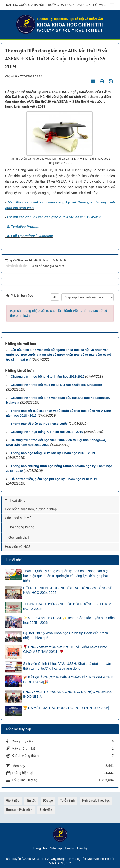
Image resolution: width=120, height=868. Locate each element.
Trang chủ (40, 848)
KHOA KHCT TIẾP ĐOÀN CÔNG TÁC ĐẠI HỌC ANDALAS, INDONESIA (68, 694)
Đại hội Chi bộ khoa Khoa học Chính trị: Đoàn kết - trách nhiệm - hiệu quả (66, 635)
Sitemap (56, 848)
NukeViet (93, 859)
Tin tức (31, 801)
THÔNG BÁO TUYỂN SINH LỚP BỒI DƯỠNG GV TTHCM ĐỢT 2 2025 (67, 606)
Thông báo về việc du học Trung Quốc (39, 424)
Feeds (69, 848)
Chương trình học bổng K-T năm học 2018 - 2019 (47, 432)
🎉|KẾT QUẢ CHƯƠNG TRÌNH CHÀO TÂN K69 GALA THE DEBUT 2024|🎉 (68, 680)
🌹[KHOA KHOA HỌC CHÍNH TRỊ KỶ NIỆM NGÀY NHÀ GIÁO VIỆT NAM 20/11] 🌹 (65, 649)
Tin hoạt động (15, 501)
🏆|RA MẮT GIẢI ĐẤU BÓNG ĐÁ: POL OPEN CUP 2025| (66, 708)
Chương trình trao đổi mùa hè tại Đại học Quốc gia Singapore (56, 385)
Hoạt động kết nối (22, 527)
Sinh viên (46, 810)
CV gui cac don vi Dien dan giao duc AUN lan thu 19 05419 (54, 217)
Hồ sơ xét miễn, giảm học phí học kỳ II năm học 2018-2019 (54, 479)
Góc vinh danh (19, 537)
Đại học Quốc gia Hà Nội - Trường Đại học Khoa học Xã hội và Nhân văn (56, 5)
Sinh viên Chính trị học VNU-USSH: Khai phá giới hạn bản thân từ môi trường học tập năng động (67, 666)
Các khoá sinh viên (19, 518)
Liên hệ (82, 848)
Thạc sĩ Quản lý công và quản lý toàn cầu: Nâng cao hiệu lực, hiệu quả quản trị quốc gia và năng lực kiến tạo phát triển (66, 576)
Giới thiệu (13, 801)
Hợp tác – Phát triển (19, 810)
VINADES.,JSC (60, 863)
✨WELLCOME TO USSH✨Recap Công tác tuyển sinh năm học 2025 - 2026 (69, 620)
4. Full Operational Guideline (30, 236)
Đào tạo (48, 801)
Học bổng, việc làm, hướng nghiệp (31, 509)
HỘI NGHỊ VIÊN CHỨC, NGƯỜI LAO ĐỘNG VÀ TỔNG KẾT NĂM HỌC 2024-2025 (69, 590)
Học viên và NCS (18, 547)
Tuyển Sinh (67, 801)
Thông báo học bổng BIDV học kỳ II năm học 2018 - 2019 (53, 453)
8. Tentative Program (24, 227)
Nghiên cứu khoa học (96, 801)
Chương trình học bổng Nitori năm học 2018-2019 (47, 377)
